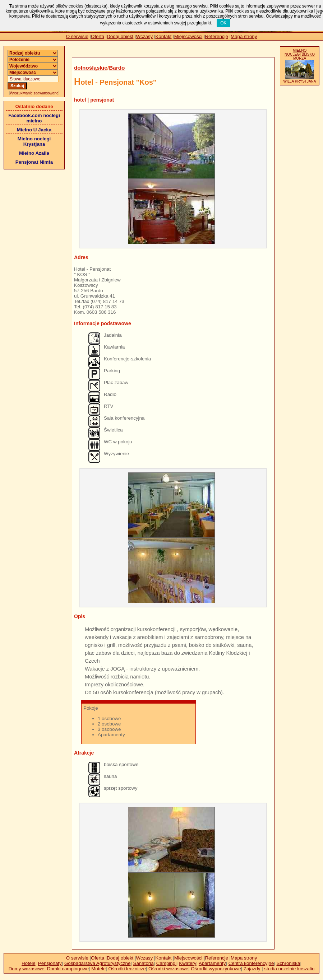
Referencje (216, 36)
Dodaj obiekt (120, 36)
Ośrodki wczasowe (168, 969)
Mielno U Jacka (34, 130)
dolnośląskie (91, 68)
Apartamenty (212, 963)
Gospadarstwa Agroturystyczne (97, 963)
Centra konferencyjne (251, 963)
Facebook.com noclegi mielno (34, 118)
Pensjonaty (50, 963)
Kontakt (163, 36)
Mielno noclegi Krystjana (34, 141)
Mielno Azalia (34, 153)
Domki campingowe (68, 969)
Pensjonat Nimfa (34, 162)
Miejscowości (188, 36)
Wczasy (145, 36)
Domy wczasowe (27, 969)
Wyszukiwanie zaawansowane (34, 93)
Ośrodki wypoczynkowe (216, 969)
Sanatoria (144, 963)
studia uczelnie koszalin (289, 969)
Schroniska (289, 963)
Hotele (29, 963)
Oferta (98, 36)
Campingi (166, 963)
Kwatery (188, 963)
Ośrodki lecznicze (127, 969)
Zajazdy (252, 969)
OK (223, 23)
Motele (98, 969)
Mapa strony (244, 36)
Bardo (117, 68)
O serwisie (77, 36)
